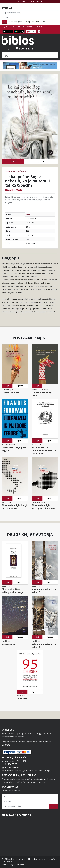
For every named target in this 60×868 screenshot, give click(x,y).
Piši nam (39, 27)
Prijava (54, 806)
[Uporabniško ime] (30, 13)
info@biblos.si (12, 767)
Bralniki (21, 27)
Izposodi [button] (41, 161)
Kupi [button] (13, 161)
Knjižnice (6, 27)
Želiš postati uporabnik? (35, 22)
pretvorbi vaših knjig (44, 779)
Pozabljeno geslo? (15, 22)
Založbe (14, 27)
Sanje (28, 214)
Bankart (6, 745)
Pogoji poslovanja (18, 864)
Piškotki (5, 864)
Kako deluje (31, 27)
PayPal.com (43, 742)
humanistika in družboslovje (16, 171)
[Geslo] (30, 18)
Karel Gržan (14, 190)
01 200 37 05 (11, 764)
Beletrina (33, 859)
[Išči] (30, 55)
